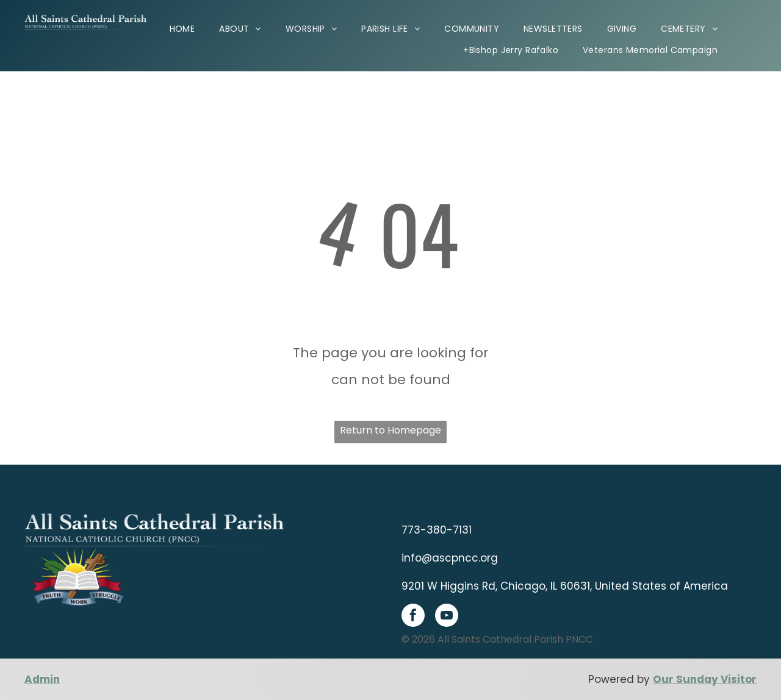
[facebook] (413, 617)
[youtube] (447, 617)
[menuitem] (182, 28)
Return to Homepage (390, 430)
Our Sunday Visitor (705, 679)
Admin (42, 679)
